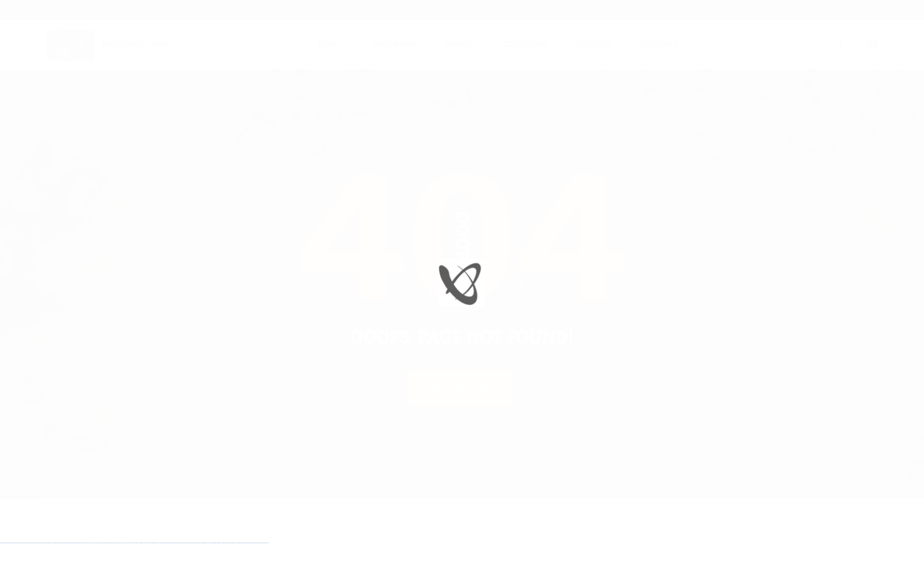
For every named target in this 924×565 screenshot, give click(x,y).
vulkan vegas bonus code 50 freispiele (78, 564)
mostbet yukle (229, 564)
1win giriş (94, 564)
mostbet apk (176, 564)
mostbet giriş (223, 564)
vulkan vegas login (21, 564)
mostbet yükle (259, 564)
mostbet (161, 564)
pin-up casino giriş (134, 564)
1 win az (102, 564)
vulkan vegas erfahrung (67, 564)
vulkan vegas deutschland (29, 564)
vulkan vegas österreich (58, 564)
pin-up (126, 564)
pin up (115, 564)
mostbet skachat (170, 564)
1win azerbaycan (107, 564)
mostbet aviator (240, 564)
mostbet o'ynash (200, 564)
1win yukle (112, 564)
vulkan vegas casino (14, 564)
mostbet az (219, 564)
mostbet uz (165, 564)
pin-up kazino (146, 564)
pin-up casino (141, 564)
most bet (211, 564)
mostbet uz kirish (182, 564)
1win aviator (98, 564)
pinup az (129, 564)
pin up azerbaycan (152, 564)
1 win (88, 564)
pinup (118, 564)
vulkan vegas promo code (49, 564)
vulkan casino (8, 564)
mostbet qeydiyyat (265, 564)
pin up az (157, 564)
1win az (91, 564)
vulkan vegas (2, 564)
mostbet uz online (206, 564)
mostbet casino (194, 564)
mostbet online (188, 564)
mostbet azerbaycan (252, 564)
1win (86, 564)
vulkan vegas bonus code (39, 564)
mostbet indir (234, 564)
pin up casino (122, 564)
